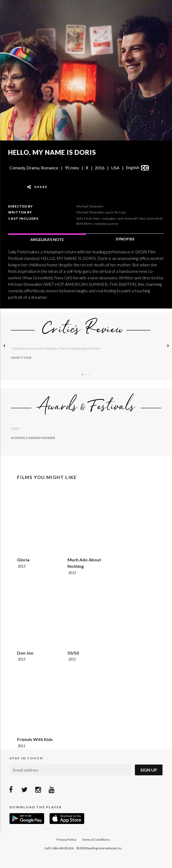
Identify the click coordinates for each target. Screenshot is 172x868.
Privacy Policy (66, 839)
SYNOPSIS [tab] (125, 239)
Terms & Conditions (96, 839)
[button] (4, 346)
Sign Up (149, 770)
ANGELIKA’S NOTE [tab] (47, 239)
